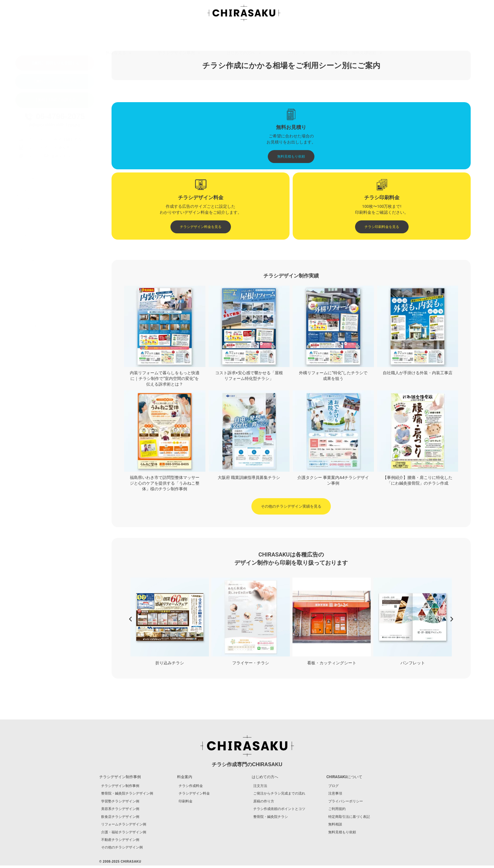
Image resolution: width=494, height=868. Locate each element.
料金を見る (119, 35)
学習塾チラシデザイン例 (36, 185)
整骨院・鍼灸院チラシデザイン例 (43, 179)
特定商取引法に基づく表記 (349, 819)
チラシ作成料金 (191, 787)
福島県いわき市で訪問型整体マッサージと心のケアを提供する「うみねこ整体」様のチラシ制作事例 (165, 484)
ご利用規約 (337, 810)
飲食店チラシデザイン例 (36, 197)
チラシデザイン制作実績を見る (55, 140)
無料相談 (335, 827)
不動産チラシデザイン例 (36, 215)
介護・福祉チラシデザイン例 (40, 209)
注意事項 (335, 795)
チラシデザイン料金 (194, 795)
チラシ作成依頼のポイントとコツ (43, 255)
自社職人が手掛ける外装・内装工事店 (418, 373)
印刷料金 (186, 803)
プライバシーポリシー (345, 803)
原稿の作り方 (27, 249)
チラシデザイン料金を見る (51, 148)
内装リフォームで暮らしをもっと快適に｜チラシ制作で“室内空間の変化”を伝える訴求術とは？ (165, 379)
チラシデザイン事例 (179, 35)
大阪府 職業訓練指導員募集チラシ (249, 478)
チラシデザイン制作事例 (36, 173)
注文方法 (24, 237)
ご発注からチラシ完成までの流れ (43, 243)
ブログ (296, 35)
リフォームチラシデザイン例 (40, 203)
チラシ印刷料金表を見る (49, 156)
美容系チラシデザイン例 (36, 191)
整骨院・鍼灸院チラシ (34, 261)
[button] (130, 620)
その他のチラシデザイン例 (38, 221)
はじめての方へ (244, 35)
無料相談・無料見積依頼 (356, 35)
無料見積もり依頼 (342, 834)
